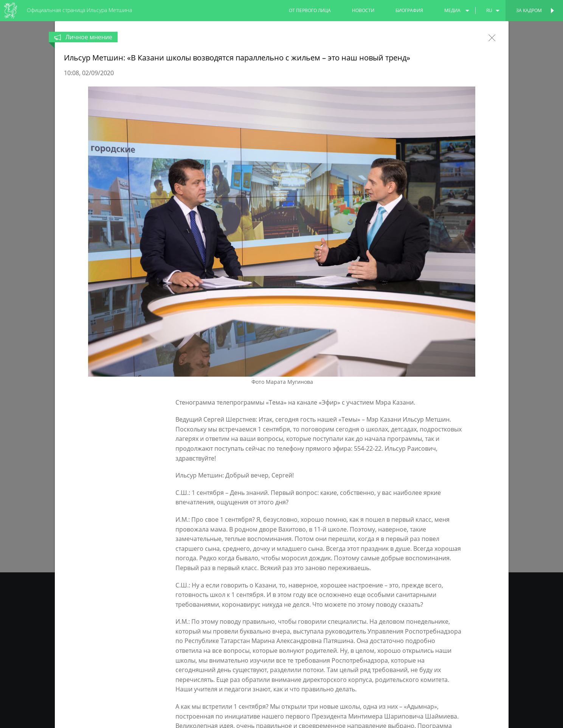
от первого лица (310, 10)
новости (363, 10)
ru (489, 10)
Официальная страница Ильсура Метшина (79, 10)
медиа (452, 10)
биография (409, 10)
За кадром (529, 10)
